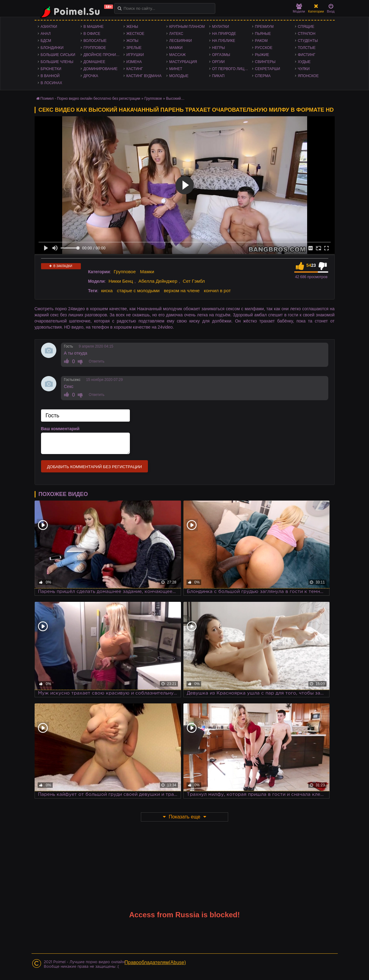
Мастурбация (183, 62)
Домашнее (94, 62)
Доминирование (101, 69)
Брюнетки (51, 69)
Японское (308, 76)
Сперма (263, 76)
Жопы (132, 41)
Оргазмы (221, 55)
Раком (261, 41)
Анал (46, 34)
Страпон (307, 34)
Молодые (179, 76)
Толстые (307, 48)
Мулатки (221, 27)
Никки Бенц (121, 281)
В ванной (50, 76)
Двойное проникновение (104, 55)
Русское (264, 48)
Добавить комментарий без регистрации (95, 467)
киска (107, 291)
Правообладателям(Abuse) (155, 962)
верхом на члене (182, 291)
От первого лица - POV (232, 69)
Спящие (306, 27)
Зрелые (134, 48)
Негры (219, 48)
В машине (94, 27)
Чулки (304, 69)
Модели (299, 8)
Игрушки (135, 55)
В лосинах (52, 83)
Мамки (176, 48)
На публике (224, 41)
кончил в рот (217, 291)
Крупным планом (187, 27)
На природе (224, 34)
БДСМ (46, 41)
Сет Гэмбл (194, 281)
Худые (304, 62)
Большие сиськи (58, 55)
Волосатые (95, 41)
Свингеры (265, 62)
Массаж (178, 55)
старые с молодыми (138, 291)
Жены (132, 27)
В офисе (92, 34)
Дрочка (91, 76)
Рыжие (262, 55)
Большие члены (57, 62)
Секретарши (268, 69)
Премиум (264, 27)
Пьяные (263, 34)
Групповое (95, 48)
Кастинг (135, 69)
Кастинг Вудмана (144, 76)
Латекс (176, 34)
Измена (134, 62)
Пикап (218, 76)
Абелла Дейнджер (158, 281)
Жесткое (136, 34)
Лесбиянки (181, 41)
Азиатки (49, 27)
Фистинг (307, 55)
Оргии (218, 62)
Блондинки (52, 48)
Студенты (308, 41)
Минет (176, 69)
